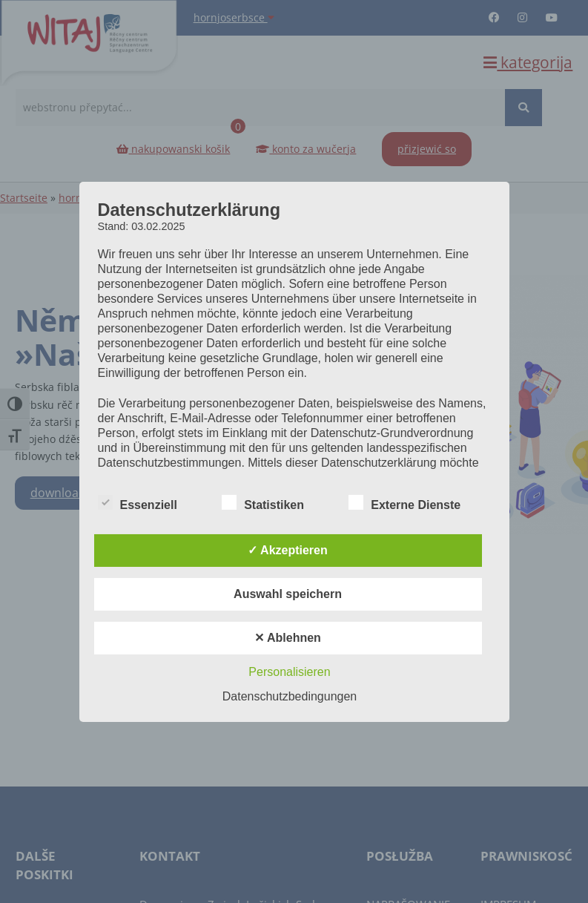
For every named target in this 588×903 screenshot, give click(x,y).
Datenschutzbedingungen (290, 696)
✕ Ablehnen (288, 638)
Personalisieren (289, 672)
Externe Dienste (404, 503)
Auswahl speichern (288, 594)
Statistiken (263, 503)
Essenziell (138, 503)
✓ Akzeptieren (288, 550)
